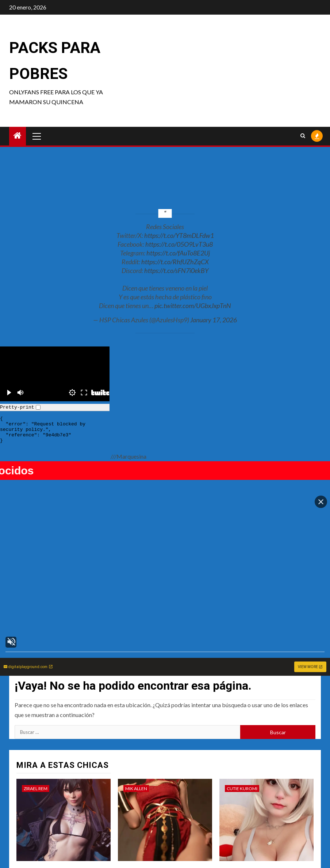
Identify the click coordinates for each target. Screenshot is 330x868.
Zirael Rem (36, 699)
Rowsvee (136, 821)
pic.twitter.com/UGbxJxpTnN (193, 306)
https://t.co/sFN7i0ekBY (176, 270)
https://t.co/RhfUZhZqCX (175, 262)
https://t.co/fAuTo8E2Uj (178, 253)
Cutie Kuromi (242, 699)
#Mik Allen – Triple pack (157, 782)
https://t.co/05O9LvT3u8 (179, 244)
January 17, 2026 (214, 320)
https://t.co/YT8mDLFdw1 (179, 235)
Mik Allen (136, 699)
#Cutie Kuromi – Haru (255, 782)
